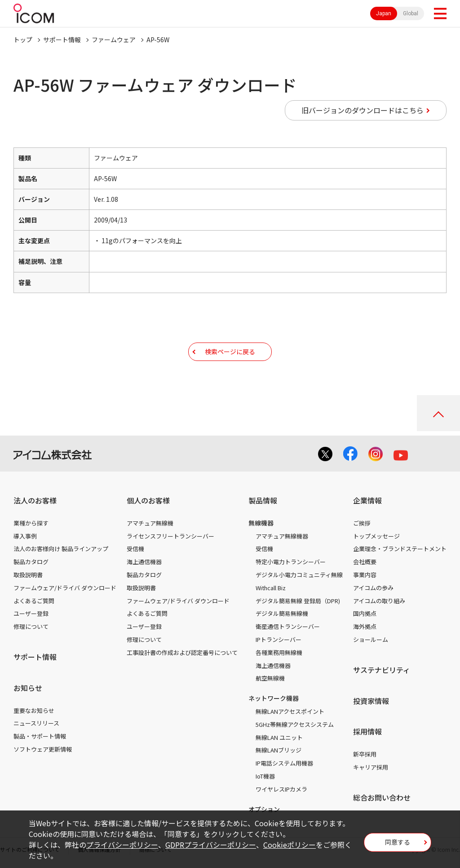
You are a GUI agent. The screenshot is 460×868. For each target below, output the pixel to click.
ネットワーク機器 (274, 698)
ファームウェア (114, 40)
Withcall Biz (271, 588)
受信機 (135, 549)
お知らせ (28, 688)
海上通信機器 (144, 562)
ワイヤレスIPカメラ (281, 789)
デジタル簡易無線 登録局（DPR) (298, 601)
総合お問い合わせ (382, 797)
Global (411, 13)
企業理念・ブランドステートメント (400, 549)
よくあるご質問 (34, 601)
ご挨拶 (362, 523)
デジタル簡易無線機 (282, 613)
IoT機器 (265, 776)
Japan (384, 13)
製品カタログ (31, 562)
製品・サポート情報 (40, 736)
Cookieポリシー (290, 845)
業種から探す (31, 523)
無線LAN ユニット (279, 737)
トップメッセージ (376, 536)
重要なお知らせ (34, 710)
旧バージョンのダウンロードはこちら (363, 110)
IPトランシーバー (279, 639)
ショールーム (371, 639)
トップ (23, 40)
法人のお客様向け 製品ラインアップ (61, 549)
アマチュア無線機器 (282, 536)
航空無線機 (270, 678)
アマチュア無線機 (150, 523)
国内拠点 (365, 613)
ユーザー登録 (31, 613)
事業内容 (365, 575)
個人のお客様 (148, 500)
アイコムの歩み (373, 588)
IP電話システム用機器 (284, 763)
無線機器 (261, 523)
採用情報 (367, 731)
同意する (398, 842)
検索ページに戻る (230, 352)
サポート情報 (62, 40)
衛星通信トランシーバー (288, 626)
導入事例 (25, 536)
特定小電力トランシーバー (291, 562)
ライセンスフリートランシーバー (170, 536)
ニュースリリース (36, 723)
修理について (31, 626)
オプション (264, 809)
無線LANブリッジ (279, 750)
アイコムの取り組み (379, 601)
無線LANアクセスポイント (290, 711)
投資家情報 (371, 701)
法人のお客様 (35, 500)
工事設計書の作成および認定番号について (182, 652)
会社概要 (365, 562)
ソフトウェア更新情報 (43, 749)
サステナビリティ (382, 670)
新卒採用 (365, 754)
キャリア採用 (371, 767)
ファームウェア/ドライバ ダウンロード (65, 588)
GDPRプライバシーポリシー (211, 845)
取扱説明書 (28, 575)
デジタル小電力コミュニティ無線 (299, 575)
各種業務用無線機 (279, 652)
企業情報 (367, 500)
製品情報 (263, 500)
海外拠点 (365, 626)
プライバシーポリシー (122, 845)
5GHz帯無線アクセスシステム (295, 724)
